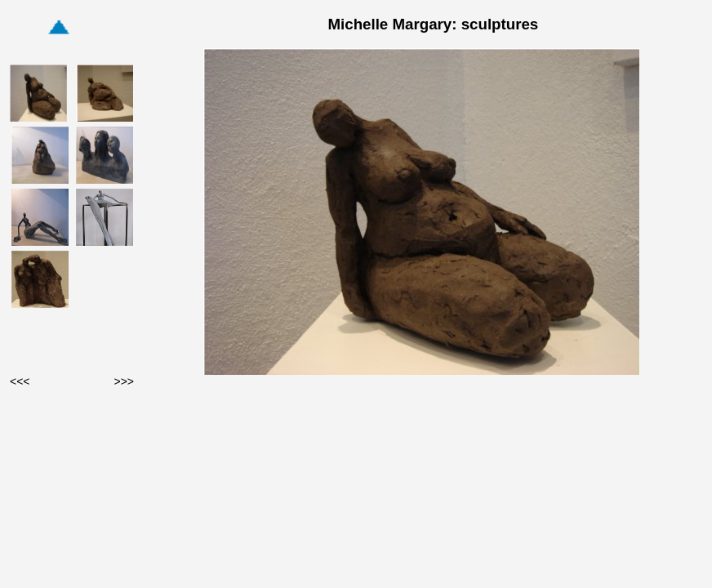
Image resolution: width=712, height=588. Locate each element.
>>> (124, 381)
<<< (20, 381)
